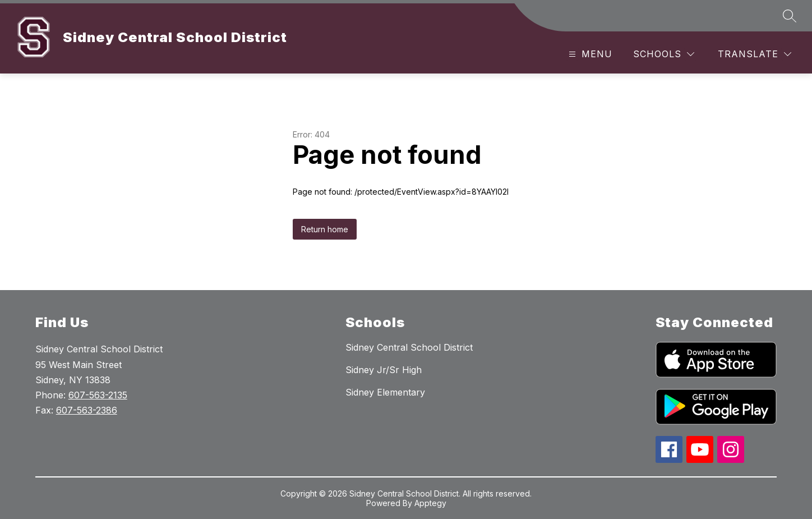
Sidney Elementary (385, 392)
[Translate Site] (755, 54)
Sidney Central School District (409, 347)
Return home (325, 229)
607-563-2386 (87, 410)
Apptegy (430, 503)
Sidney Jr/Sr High (384, 370)
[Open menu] (589, 54)
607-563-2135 (98, 395)
